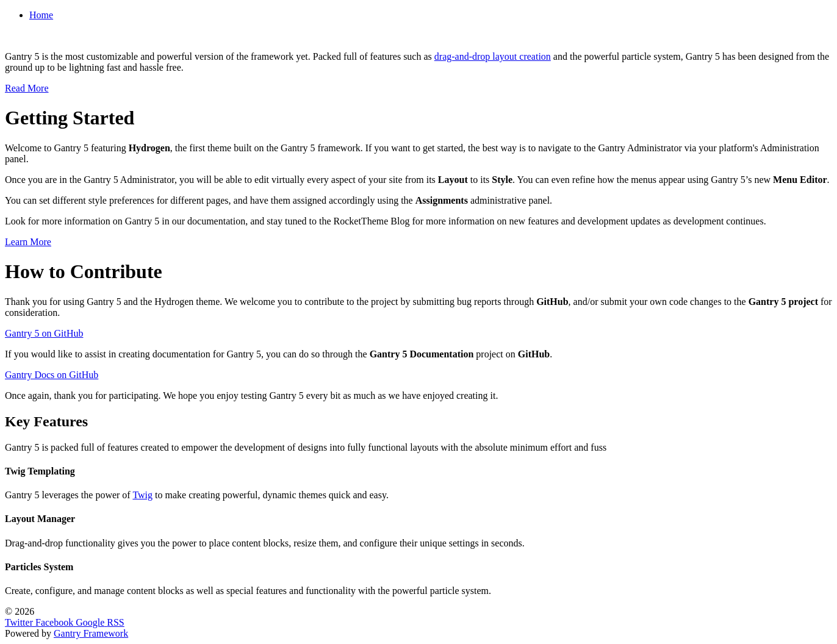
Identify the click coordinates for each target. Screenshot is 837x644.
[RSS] (115, 622)
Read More (27, 88)
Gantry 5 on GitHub (44, 333)
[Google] (91, 622)
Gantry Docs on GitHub (52, 375)
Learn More (28, 242)
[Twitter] (20, 622)
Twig (142, 495)
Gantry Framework (91, 633)
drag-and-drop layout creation (493, 56)
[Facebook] (56, 622)
